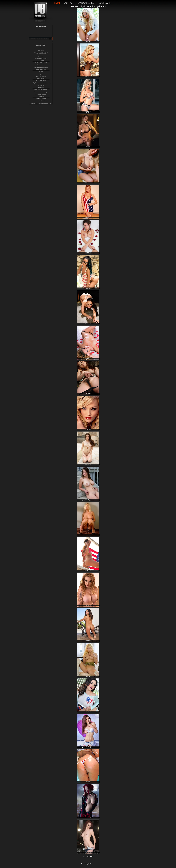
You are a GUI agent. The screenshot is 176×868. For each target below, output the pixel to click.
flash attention (41, 65)
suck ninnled (41, 96)
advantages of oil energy (41, 67)
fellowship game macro (41, 58)
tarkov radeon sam (41, 69)
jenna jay (41, 56)
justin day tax (41, 78)
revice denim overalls (41, 63)
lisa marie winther (41, 99)
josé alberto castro (41, 81)
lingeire (41, 74)
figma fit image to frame (41, 90)
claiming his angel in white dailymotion (41, 83)
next (91, 857)
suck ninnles (41, 85)
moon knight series (41, 101)
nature (41, 72)
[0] (84, 857)
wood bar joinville (41, 76)
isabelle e (41, 87)
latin (41, 48)
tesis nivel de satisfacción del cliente (41, 103)
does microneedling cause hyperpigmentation (41, 53)
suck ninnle (41, 60)
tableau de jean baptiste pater (41, 92)
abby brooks (41, 50)
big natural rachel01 (41, 94)
